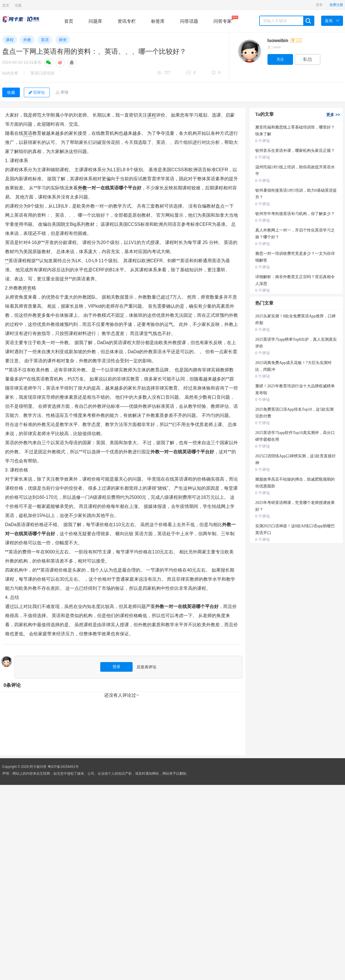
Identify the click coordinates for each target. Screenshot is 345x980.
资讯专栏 (127, 21)
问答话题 (189, 21)
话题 (18, 5)
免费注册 (336, 5)
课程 (10, 40)
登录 (319, 5)
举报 (64, 92)
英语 (45, 40)
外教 (27, 40)
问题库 (95, 21)
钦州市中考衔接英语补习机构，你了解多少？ (295, 214)
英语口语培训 (42, 73)
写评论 (37, 92)
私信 (308, 59)
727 (164, 73)
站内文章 (10, 73)
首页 (6, 5)
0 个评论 (263, 141)
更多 (333, 115)
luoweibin (285, 41)
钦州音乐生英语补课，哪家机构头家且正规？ (295, 151)
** (7, 261)
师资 (63, 40)
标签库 (158, 21)
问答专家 (223, 20)
